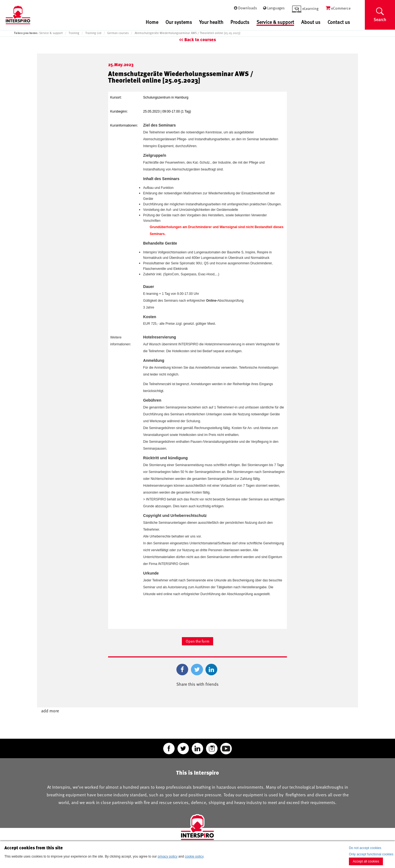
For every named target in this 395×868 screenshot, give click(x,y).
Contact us (339, 22)
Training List (93, 33)
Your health (211, 22)
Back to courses (200, 40)
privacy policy (168, 856)
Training (74, 33)
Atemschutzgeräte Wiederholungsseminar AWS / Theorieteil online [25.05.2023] (187, 33)
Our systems (179, 22)
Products (240, 22)
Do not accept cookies (365, 848)
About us (311, 22)
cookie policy (194, 856)
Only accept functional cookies (371, 854)
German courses (118, 33)
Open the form (198, 641)
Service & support (275, 22)
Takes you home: (26, 33)
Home (152, 22)
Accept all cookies (366, 861)
